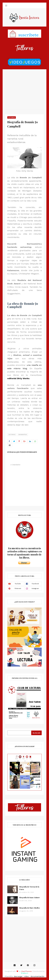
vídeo (27, 976)
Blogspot (25, 973)
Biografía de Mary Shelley (30, 908)
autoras (12, 434)
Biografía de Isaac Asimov (30, 897)
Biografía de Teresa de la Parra (29, 888)
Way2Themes (27, 971)
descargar (18, 976)
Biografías (23, 434)
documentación (37, 976)
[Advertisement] (24, 90)
